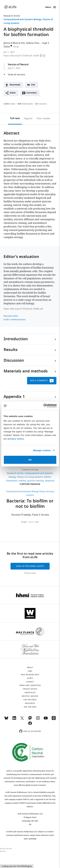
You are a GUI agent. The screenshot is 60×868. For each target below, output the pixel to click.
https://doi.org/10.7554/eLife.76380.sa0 (23, 309)
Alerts (30, 678)
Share (13, 93)
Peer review (43, 119)
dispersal (50, 481)
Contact (30, 682)
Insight (24, 522)
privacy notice (16, 439)
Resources (30, 703)
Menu (48, 7)
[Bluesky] (6, 719)
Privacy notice (30, 573)
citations (41, 104)
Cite (33, 85)
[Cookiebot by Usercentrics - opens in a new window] (43, 406)
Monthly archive (30, 696)
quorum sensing (35, 481)
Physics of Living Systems (30, 477)
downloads (25, 104)
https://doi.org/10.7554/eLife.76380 (22, 56)
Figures (28, 119)
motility (22, 481)
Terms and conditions (30, 685)
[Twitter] (22, 719)
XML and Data (30, 707)
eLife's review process (15, 320)
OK (30, 460)
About (30, 667)
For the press (30, 700)
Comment (32, 94)
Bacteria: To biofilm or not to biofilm (30, 504)
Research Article (12, 16)
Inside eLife (30, 693)
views (9, 104)
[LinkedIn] (14, 719)
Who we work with (30, 675)
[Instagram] (38, 719)
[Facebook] (30, 725)
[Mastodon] (30, 719)
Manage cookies (42, 450)
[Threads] (54, 719)
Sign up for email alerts (30, 566)
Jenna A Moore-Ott (14, 43)
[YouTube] (46, 719)
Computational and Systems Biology (22, 20)
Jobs (30, 671)
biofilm (47, 477)
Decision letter (11, 316)
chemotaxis (12, 481)
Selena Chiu (33, 43)
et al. (17, 47)
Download (15, 85)
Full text (15, 119)
